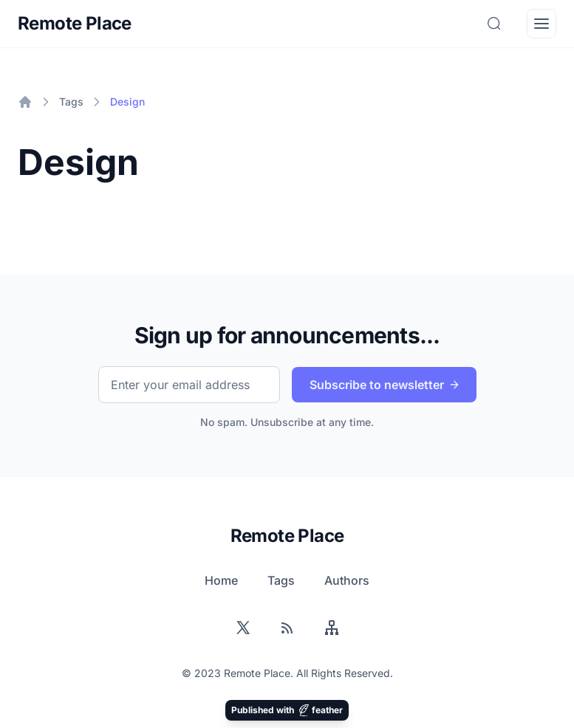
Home (221, 580)
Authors (347, 580)
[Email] (189, 385)
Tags (71, 102)
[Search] (494, 24)
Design (127, 102)
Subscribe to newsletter (386, 385)
